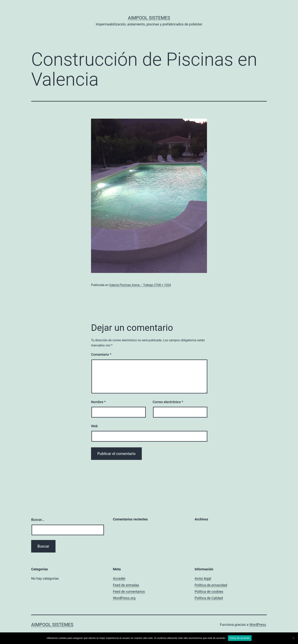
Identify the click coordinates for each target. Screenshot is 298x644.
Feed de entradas (126, 585)
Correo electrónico (168, 402)
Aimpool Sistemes (149, 18)
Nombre (98, 402)
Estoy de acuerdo (240, 638)
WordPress (258, 625)
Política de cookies (209, 592)
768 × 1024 (163, 285)
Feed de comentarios (129, 592)
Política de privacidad (211, 585)
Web (94, 426)
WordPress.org (124, 598)
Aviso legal (203, 578)
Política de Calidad (209, 598)
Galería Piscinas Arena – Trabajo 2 (133, 285)
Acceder (119, 578)
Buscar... (38, 520)
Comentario (101, 354)
